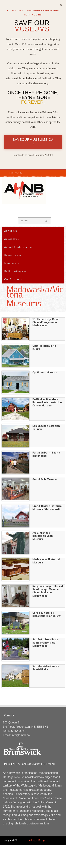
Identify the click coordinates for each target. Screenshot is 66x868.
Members (12, 263)
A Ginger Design (37, 840)
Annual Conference (18, 247)
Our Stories (13, 279)
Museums (24, 303)
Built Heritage (15, 271)
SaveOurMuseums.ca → (33, 142)
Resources (13, 255)
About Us (12, 231)
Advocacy (12, 239)
